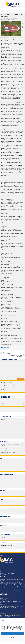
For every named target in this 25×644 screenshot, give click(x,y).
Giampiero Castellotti (6, 19)
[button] (23, 621)
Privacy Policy (3, 592)
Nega (13, 637)
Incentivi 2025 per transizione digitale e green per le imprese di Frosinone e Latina (12, 611)
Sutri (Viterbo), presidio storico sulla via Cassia (16, 355)
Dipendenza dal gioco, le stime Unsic (8, 449)
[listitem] (17, 429)
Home (1, 10)
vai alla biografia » (21, 379)
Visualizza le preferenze (12, 641)
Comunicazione (6, 10)
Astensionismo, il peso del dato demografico (9, 452)
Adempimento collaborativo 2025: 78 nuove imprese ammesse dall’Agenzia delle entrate (12, 607)
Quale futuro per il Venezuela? (6, 382)
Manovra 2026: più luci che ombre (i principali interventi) (11, 386)
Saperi (9, 20)
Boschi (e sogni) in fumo (9, 353)
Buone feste (3, 389)
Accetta (12, 634)
